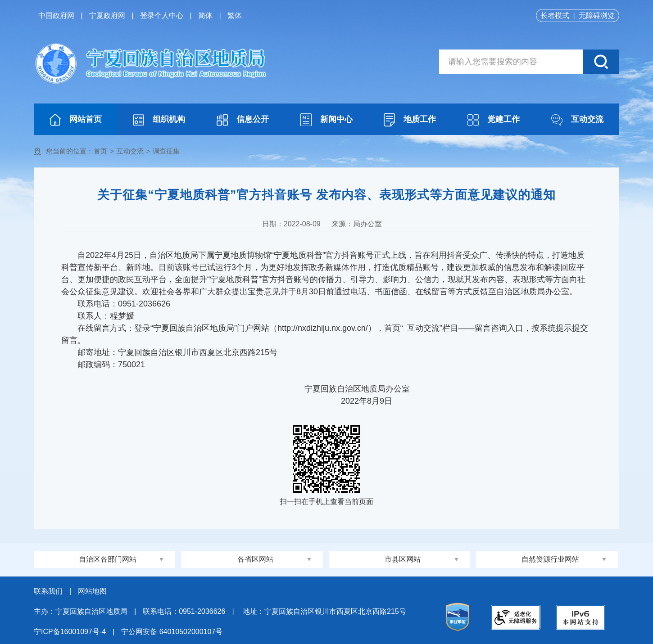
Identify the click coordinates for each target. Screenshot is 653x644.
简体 (205, 16)
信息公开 (243, 120)
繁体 (235, 16)
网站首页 (76, 120)
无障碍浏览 (597, 16)
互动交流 (577, 120)
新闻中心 (326, 120)
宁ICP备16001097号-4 (70, 632)
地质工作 (410, 120)
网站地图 (92, 591)
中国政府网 (56, 16)
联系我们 (48, 591)
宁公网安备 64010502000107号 (172, 632)
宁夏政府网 (107, 16)
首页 (100, 151)
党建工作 (494, 120)
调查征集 (166, 151)
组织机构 (159, 120)
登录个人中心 (162, 16)
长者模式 (555, 16)
